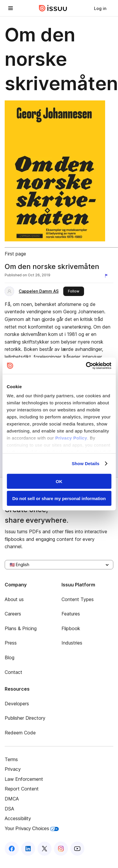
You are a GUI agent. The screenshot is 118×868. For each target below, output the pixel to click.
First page (15, 254)
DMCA (12, 799)
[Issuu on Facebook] (12, 849)
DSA (9, 809)
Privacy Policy (71, 438)
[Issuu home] (53, 8)
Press (11, 643)
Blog (10, 657)
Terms (11, 759)
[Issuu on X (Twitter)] (45, 849)
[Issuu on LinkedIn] (28, 849)
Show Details (86, 464)
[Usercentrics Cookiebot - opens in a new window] (86, 366)
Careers (13, 614)
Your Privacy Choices (32, 829)
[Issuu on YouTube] (77, 849)
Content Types (78, 599)
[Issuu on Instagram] (61, 849)
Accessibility (18, 818)
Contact (13, 672)
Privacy (13, 769)
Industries (72, 643)
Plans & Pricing (21, 628)
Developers (17, 704)
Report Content (22, 789)
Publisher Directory (25, 718)
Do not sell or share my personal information (59, 498)
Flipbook (71, 628)
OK (59, 481)
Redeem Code (20, 733)
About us (14, 599)
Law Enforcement (24, 779)
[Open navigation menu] (11, 8)
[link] (100, 8)
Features (71, 614)
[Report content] (107, 276)
